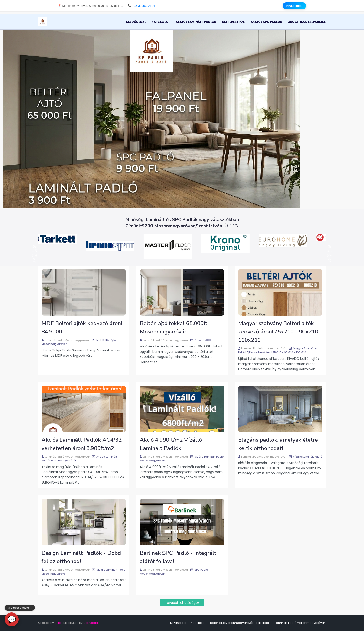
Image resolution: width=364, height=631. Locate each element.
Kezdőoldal (178, 623)
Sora (58, 623)
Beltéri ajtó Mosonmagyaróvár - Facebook (240, 623)
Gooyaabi (91, 623)
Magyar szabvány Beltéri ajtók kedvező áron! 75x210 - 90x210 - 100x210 (280, 332)
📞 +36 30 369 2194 (141, 6)
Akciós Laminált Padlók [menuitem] (196, 22)
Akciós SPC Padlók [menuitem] (266, 22)
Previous (35, 246)
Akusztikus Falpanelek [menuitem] (307, 22)
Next (329, 246)
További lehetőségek (182, 603)
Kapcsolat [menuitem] (161, 22)
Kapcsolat (198, 623)
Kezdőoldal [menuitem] (136, 22)
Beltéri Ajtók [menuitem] (234, 22)
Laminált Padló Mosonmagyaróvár (67, 340)
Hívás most (294, 6)
